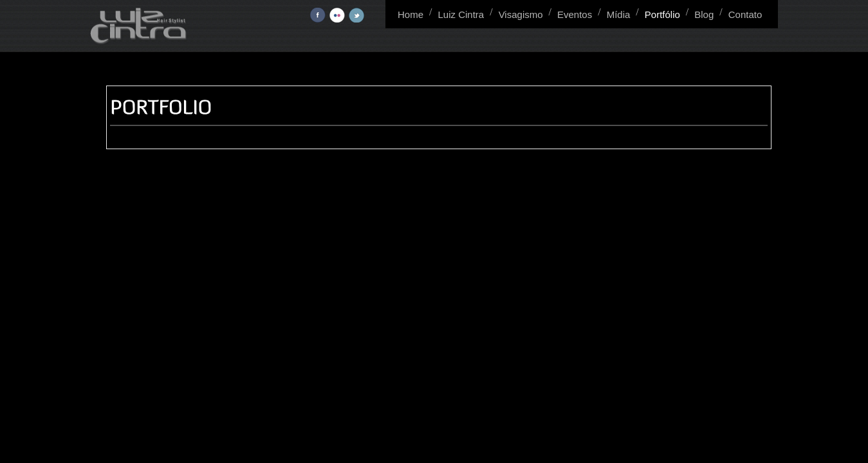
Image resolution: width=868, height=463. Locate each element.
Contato (745, 14)
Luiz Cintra (461, 14)
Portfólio (662, 14)
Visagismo (521, 14)
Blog (704, 14)
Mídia (619, 14)
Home (411, 14)
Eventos (575, 14)
